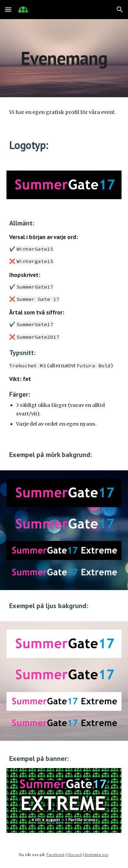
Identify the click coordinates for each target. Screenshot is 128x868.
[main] (64, 58)
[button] (8, 9)
